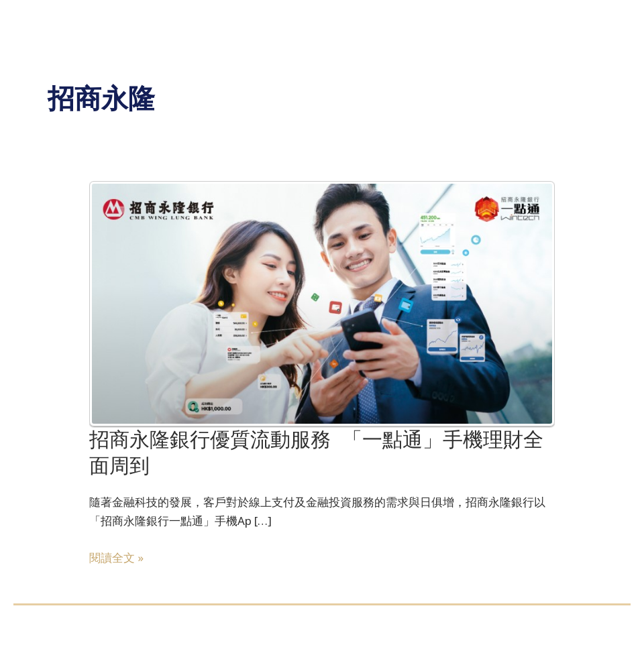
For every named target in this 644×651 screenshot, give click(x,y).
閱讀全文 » (116, 558)
